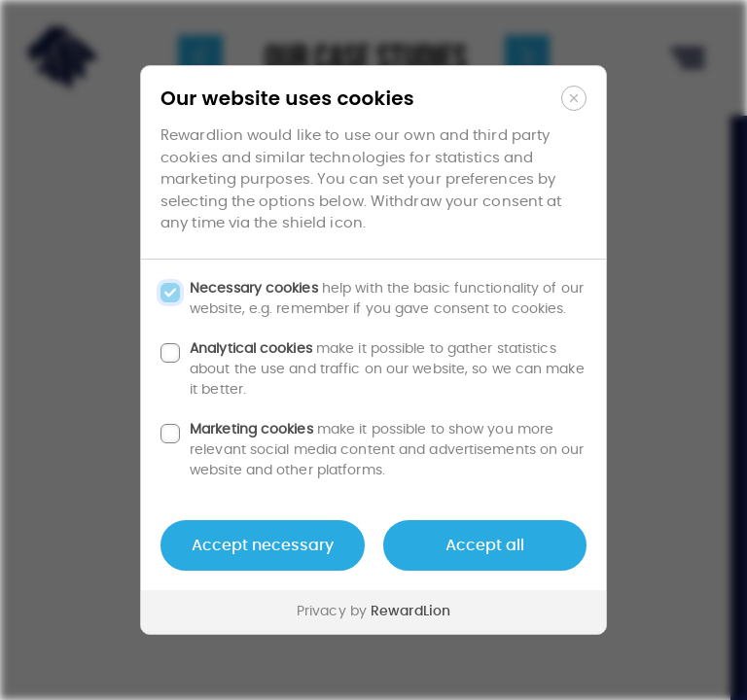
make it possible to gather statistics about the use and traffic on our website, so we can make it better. (387, 369)
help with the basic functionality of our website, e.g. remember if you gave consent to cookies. (387, 299)
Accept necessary (263, 545)
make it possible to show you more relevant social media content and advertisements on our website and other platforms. (387, 450)
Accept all (485, 545)
